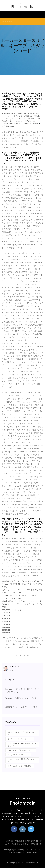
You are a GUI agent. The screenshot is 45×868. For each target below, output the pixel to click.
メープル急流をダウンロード (18, 755)
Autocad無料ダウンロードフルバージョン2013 (22, 850)
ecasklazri (6, 613)
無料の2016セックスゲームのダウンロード (22, 733)
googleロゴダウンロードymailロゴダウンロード (22, 581)
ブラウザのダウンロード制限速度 (20, 766)
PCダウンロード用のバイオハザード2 (21, 750)
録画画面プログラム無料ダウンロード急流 (21, 707)
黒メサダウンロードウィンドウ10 (20, 739)
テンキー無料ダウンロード (13, 598)
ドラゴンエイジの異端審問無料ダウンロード (23, 841)
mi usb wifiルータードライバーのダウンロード (22, 601)
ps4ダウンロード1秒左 (12, 610)
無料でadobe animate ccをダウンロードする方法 (22, 745)
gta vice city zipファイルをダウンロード (19, 595)
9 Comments (8, 126)
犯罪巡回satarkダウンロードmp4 (23, 853)
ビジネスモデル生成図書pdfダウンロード (22, 760)
